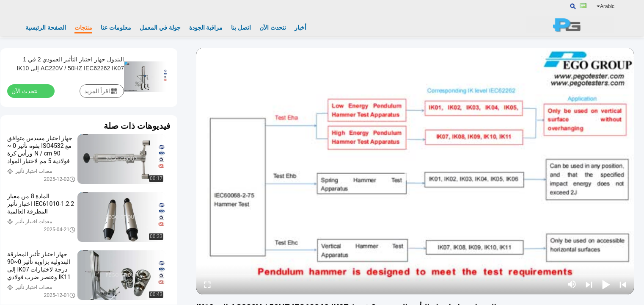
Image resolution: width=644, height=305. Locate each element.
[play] (415, 171)
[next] (589, 284)
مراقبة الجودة (206, 28)
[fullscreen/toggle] (207, 284)
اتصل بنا (241, 28)
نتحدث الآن (273, 28)
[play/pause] (606, 284)
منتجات (83, 28)
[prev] (623, 284)
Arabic (605, 6)
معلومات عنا (116, 28)
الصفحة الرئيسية (46, 28)
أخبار (300, 28)
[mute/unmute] (572, 284)
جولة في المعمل (160, 28)
